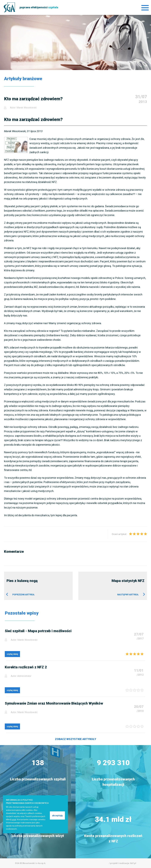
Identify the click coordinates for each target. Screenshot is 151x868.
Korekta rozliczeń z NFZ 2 (26, 667)
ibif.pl (133, 863)
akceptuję (57, 815)
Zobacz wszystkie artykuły (75, 739)
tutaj (14, 819)
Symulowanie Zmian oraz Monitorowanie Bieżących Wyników (54, 703)
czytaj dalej (12, 654)
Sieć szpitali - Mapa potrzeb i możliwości (38, 631)
